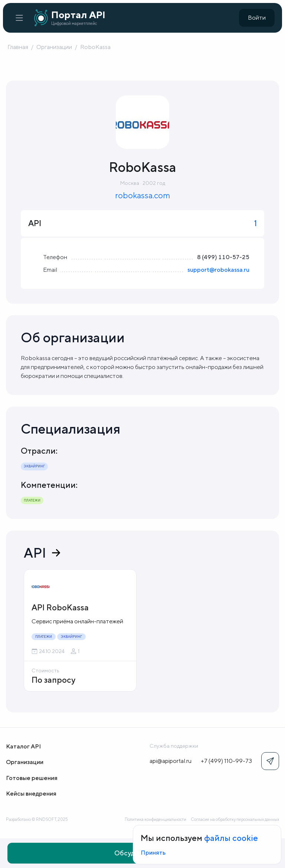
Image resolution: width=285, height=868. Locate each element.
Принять (153, 853)
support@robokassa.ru (218, 270)
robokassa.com (142, 195)
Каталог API (23, 746)
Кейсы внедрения (31, 794)
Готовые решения (32, 778)
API (42, 553)
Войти (257, 18)
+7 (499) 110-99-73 (226, 761)
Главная (18, 47)
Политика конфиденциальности (155, 819)
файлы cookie (231, 838)
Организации (54, 47)
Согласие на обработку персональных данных (235, 819)
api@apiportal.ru (171, 761)
